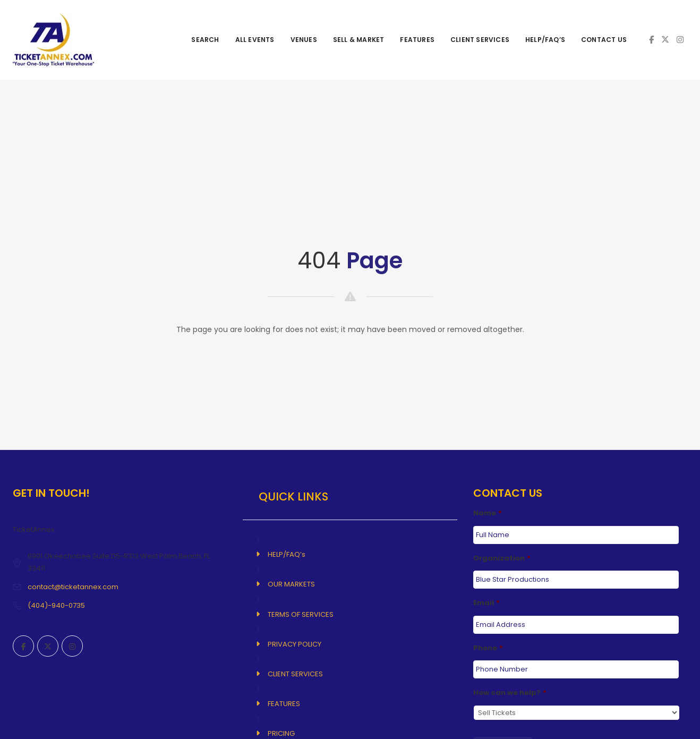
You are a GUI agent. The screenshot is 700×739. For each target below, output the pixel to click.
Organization (502, 559)
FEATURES (417, 40)
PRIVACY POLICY (294, 644)
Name (488, 513)
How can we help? (510, 693)
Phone (488, 648)
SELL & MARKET (359, 40)
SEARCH (205, 40)
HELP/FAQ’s (545, 40)
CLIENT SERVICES (480, 40)
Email (486, 603)
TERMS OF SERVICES (301, 614)
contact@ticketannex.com (73, 587)
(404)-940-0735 (56, 605)
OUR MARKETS (291, 584)
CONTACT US (604, 40)
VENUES (304, 40)
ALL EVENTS (255, 40)
